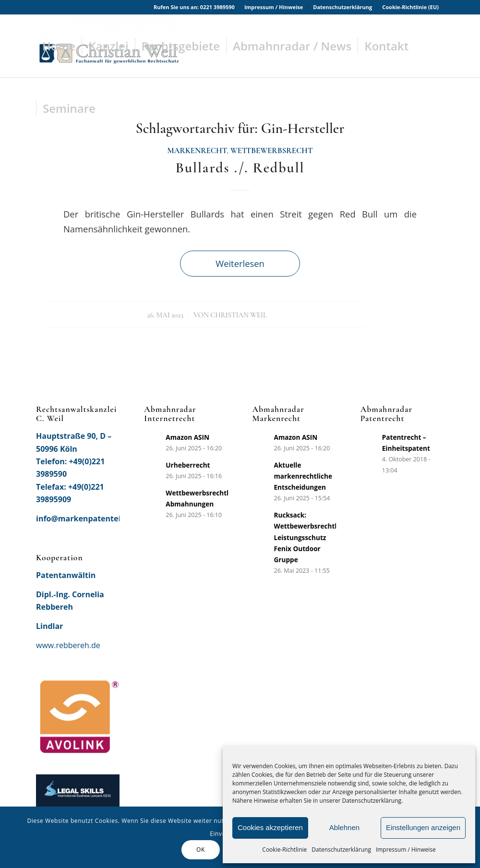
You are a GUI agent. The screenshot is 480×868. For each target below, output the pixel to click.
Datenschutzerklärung (341, 850)
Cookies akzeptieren (270, 827)
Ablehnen (344, 827)
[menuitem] (274, 7)
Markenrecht (197, 151)
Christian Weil (239, 315)
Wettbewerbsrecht (272, 151)
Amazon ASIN (187, 437)
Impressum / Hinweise (406, 850)
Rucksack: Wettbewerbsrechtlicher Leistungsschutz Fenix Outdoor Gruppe (314, 537)
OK (201, 850)
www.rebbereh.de (68, 645)
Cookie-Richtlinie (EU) (410, 7)
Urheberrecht (188, 465)
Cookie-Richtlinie (284, 850)
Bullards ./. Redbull (240, 168)
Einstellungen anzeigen (423, 827)
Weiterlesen (240, 263)
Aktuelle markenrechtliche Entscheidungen (303, 476)
